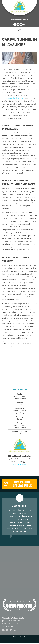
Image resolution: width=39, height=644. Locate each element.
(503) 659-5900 (20, 19)
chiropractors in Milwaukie (13, 98)
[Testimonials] (19, 517)
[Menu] (19, 640)
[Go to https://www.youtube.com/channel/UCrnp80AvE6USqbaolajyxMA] (21, 25)
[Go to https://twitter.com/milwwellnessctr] (18, 25)
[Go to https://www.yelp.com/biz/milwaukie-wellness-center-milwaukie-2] (24, 25)
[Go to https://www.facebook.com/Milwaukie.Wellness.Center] (15, 25)
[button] (19, 484)
